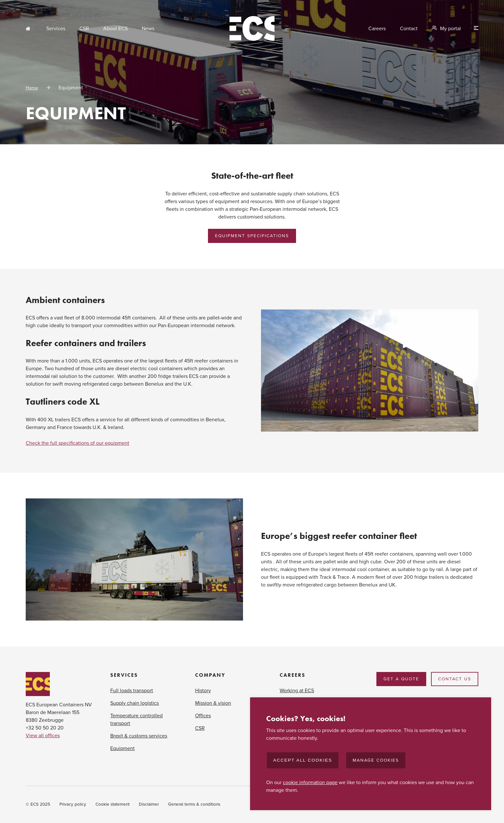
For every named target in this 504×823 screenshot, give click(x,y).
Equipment (122, 748)
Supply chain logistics (135, 703)
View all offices (43, 736)
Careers (377, 29)
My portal (450, 29)
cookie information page (310, 783)
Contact (409, 29)
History (203, 691)
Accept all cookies (303, 760)
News (148, 29)
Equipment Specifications (252, 236)
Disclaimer (149, 804)
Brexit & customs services (139, 736)
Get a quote (401, 679)
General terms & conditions (194, 804)
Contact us (455, 679)
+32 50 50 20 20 (45, 728)
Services (56, 29)
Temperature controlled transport (136, 720)
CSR (84, 29)
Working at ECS (297, 691)
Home (29, 29)
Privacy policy (73, 804)
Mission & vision (213, 703)
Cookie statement (113, 804)
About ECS (115, 29)
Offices (203, 716)
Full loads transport (132, 691)
